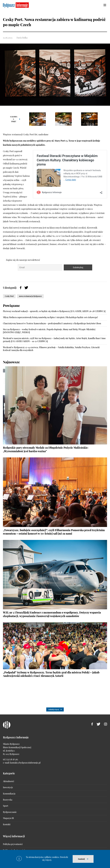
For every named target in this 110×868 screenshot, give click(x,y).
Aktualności (9, 781)
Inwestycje (8, 787)
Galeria (14, 119)
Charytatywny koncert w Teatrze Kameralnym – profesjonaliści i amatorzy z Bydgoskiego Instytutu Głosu (52, 323)
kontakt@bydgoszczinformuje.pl (25, 763)
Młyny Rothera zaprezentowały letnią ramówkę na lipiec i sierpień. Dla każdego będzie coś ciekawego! (50, 317)
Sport (6, 806)
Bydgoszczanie (10, 812)
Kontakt (7, 824)
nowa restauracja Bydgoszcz (30, 296)
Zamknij (81, 859)
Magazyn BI (8, 818)
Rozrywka (8, 800)
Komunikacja (9, 794)
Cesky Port (9, 296)
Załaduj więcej (54, 709)
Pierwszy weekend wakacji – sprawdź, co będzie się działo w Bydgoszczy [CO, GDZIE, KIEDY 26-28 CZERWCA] (54, 311)
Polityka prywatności (13, 844)
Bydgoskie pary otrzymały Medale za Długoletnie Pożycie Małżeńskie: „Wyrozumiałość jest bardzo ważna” (46, 449)
